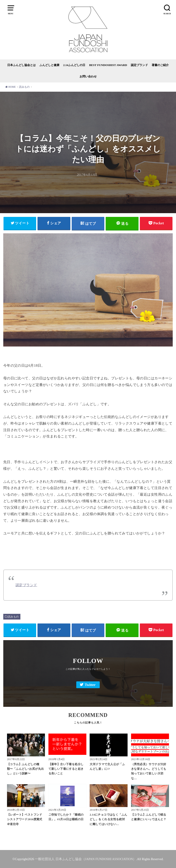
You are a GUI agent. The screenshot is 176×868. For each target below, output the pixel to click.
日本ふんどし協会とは (21, 65)
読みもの (13, 617)
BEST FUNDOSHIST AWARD (108, 65)
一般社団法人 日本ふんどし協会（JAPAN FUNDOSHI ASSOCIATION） (85, 859)
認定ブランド (139, 65)
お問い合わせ (88, 76)
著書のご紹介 (160, 65)
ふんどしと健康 (49, 65)
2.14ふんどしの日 (74, 65)
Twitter (90, 685)
